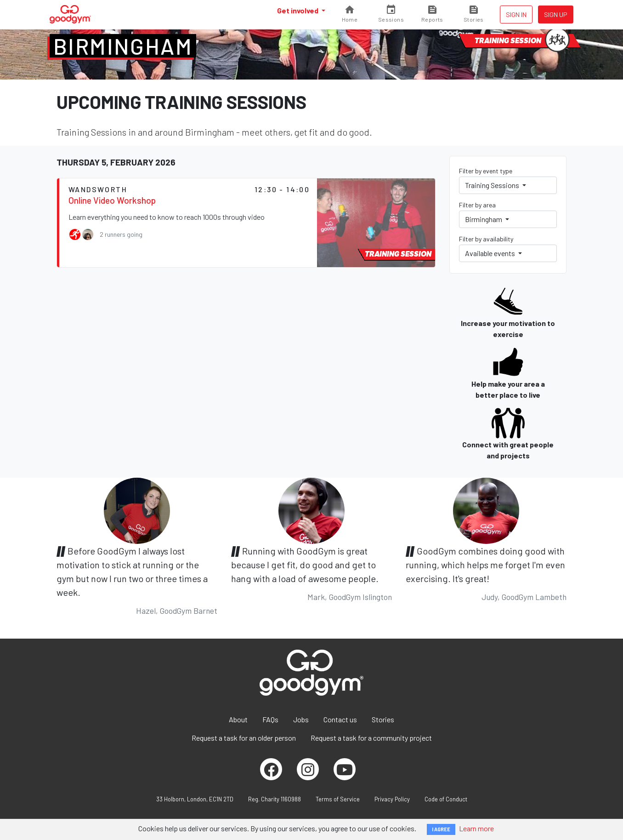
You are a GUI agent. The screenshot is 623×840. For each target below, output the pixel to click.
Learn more (476, 828)
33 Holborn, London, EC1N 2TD (195, 799)
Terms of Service (338, 799)
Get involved (298, 10)
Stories (383, 719)
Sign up (556, 14)
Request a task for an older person (244, 738)
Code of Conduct (446, 799)
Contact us (340, 719)
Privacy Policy (392, 799)
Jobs (301, 719)
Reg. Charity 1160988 (275, 799)
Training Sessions (493, 185)
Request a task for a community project (371, 738)
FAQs (270, 719)
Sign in (516, 14)
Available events (491, 253)
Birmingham (123, 46)
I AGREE (441, 829)
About (238, 719)
